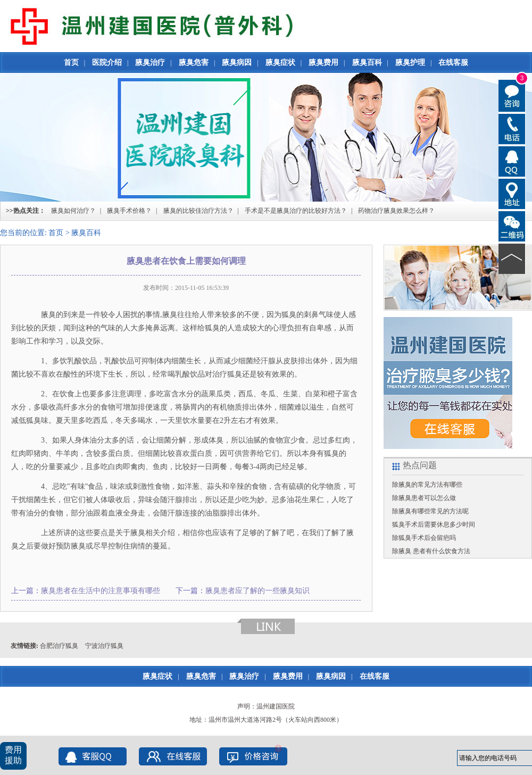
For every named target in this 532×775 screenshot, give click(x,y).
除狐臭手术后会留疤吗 (424, 538)
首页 (71, 62)
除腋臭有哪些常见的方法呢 (430, 511)
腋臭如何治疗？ (73, 211)
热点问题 (420, 465)
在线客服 (453, 62)
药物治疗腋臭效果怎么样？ (396, 211)
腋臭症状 (280, 62)
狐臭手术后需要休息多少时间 (434, 524)
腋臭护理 (410, 62)
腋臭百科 (367, 62)
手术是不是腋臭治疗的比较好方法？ (296, 211)
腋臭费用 (323, 62)
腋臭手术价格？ (129, 211)
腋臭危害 (194, 62)
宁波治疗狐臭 (104, 646)
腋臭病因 (237, 62)
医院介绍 (107, 62)
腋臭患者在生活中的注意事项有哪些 (101, 591)
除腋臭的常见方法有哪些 (427, 485)
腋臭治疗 (150, 62)
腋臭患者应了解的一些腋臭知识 (257, 591)
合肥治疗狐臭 (59, 646)
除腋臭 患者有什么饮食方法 (431, 551)
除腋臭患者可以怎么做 (424, 498)
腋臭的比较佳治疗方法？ (198, 211)
